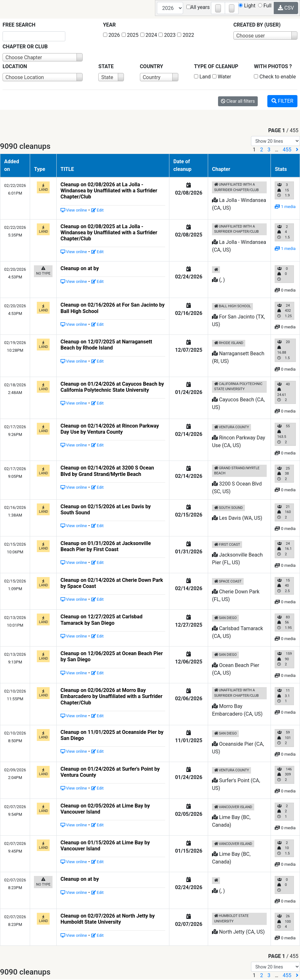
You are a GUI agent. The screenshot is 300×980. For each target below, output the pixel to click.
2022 (186, 35)
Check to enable (275, 77)
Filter (282, 101)
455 (287, 150)
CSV (286, 8)
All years (198, 7)
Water (222, 77)
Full (265, 6)
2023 (167, 35)
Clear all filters (238, 101)
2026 (112, 35)
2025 (130, 35)
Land (202, 77)
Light (247, 6)
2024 (149, 35)
